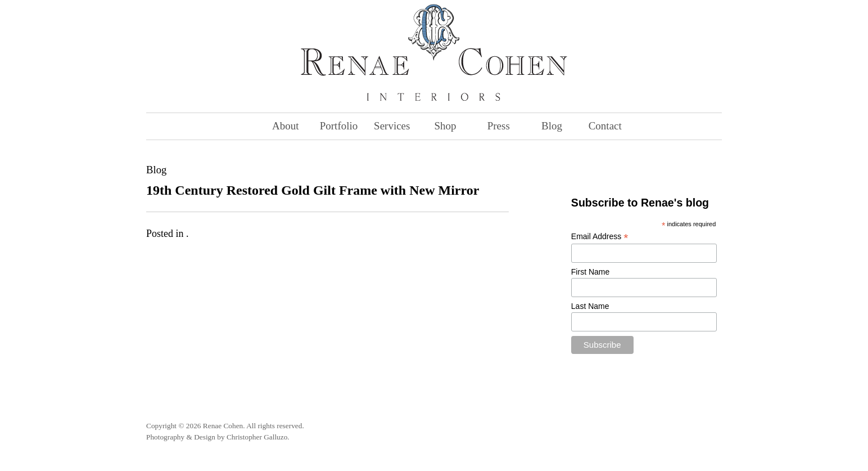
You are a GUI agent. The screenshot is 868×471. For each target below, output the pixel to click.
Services (392, 126)
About (286, 126)
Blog (552, 126)
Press (499, 126)
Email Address (600, 237)
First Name (590, 272)
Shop (445, 126)
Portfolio (339, 126)
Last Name (590, 306)
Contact (605, 126)
